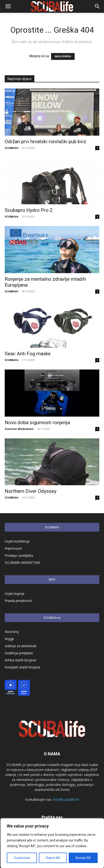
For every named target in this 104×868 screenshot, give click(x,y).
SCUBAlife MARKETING (22, 563)
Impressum (13, 548)
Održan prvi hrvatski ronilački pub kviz (46, 142)
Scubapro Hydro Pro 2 (29, 210)
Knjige (9, 639)
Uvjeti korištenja (17, 541)
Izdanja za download (20, 646)
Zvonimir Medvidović (19, 429)
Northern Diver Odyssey (31, 491)
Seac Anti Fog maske (28, 354)
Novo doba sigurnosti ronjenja (37, 423)
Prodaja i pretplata (19, 555)
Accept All (83, 858)
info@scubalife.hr (66, 799)
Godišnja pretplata (19, 653)
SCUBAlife (12, 148)
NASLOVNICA (63, 56)
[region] (52, 843)
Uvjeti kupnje (15, 594)
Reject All (53, 858)
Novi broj (12, 632)
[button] (8, 6)
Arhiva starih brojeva (20, 660)
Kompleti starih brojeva (22, 667)
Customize (22, 858)
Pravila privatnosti (18, 601)
